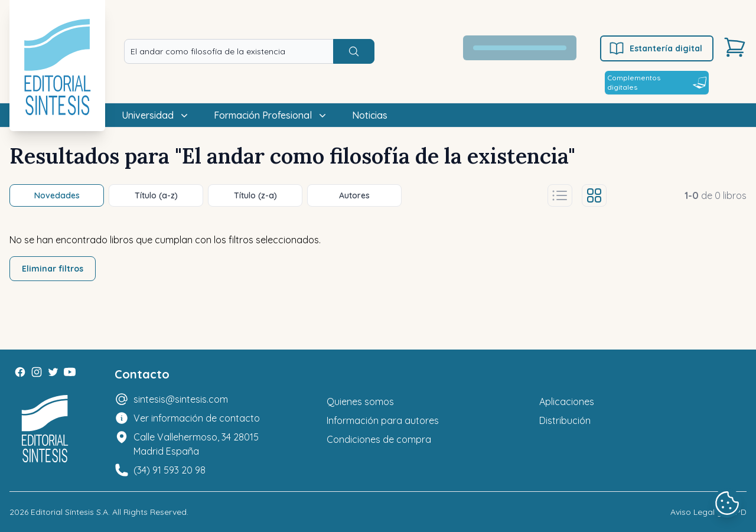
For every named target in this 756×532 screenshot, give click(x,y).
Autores (354, 195)
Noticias (370, 115)
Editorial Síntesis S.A (69, 512)
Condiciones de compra (379, 439)
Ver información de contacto (197, 418)
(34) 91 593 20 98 (170, 470)
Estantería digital (655, 48)
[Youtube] (70, 372)
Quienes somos (360, 402)
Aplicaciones (567, 402)
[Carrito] (735, 47)
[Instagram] (37, 372)
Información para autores (383, 420)
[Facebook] (20, 372)
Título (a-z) (156, 195)
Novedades (57, 195)
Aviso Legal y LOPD (708, 512)
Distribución (565, 420)
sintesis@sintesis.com (181, 399)
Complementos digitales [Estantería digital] (657, 82)
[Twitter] (53, 372)
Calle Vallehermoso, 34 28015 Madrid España (196, 444)
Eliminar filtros (53, 269)
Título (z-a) (255, 195)
